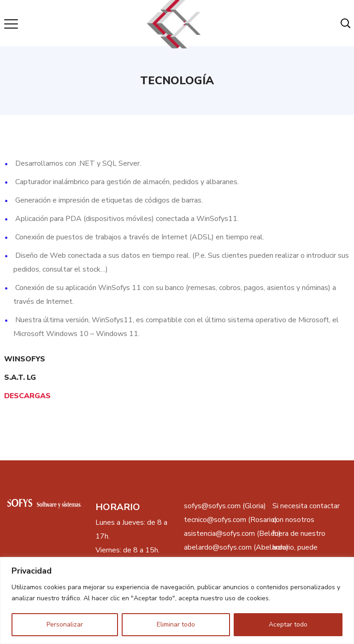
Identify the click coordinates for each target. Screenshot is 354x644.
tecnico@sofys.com (215, 520)
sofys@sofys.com (212, 506)
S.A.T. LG (20, 377)
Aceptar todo (288, 624)
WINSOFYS (25, 359)
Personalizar (65, 624)
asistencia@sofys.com (219, 534)
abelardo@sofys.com (218, 547)
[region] (177, 600)
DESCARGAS (27, 396)
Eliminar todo (176, 624)
